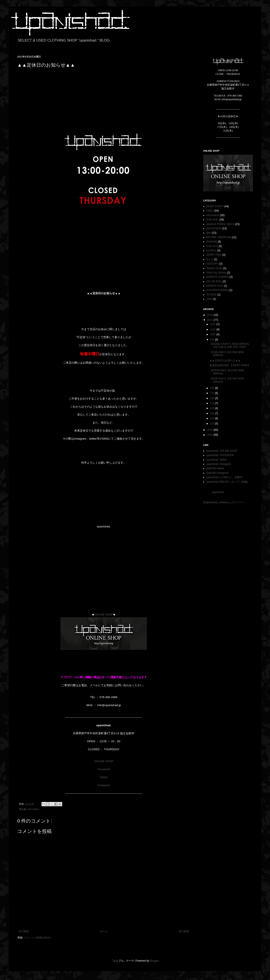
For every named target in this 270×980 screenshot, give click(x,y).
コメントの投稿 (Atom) (37, 938)
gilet (209, 233)
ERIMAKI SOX (215, 286)
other (209, 299)
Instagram (104, 785)
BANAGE (212, 242)
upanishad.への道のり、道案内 (224, 477)
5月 (213, 403)
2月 (213, 418)
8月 (213, 388)
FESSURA (212, 264)
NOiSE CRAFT (215, 206)
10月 (213, 334)
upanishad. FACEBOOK (220, 455)
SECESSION (214, 228)
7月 (213, 393)
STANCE (211, 295)
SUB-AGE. (212, 220)
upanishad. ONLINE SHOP (222, 451)
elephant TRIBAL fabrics (220, 224)
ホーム (104, 931)
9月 (213, 340)
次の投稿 (24, 931)
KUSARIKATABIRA (217, 290)
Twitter (104, 777)
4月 (213, 408)
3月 (213, 413)
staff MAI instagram (217, 473)
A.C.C (210, 259)
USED (210, 211)
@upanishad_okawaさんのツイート (224, 502)
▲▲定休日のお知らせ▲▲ (225, 360)
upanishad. (218, 492)
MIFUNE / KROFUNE (219, 237)
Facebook (104, 769)
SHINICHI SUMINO (218, 277)
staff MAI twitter (215, 468)
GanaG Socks (214, 268)
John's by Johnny (216, 273)
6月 (213, 398)
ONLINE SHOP (104, 615)
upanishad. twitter (216, 460)
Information (33, 809)
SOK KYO (212, 246)
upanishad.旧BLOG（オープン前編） (228, 482)
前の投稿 (184, 931)
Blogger (154, 961)
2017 (210, 320)
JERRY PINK (214, 255)
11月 (213, 329)
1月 (213, 424)
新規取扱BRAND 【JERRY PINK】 (230, 365)
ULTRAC (211, 251)
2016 (210, 430)
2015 (210, 435)
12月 (213, 324)
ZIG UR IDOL (214, 281)
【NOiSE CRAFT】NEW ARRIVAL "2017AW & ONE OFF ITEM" (229, 345)
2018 (210, 315)
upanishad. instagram (219, 464)
